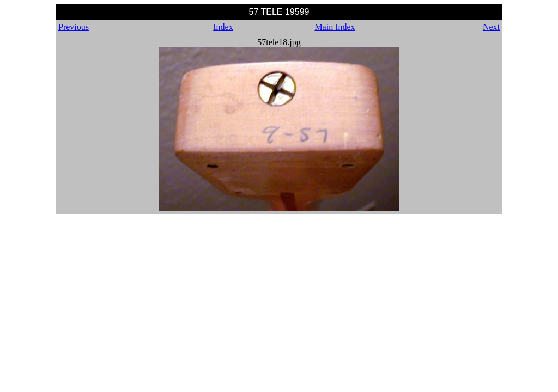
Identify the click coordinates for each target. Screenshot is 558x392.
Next (491, 27)
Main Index (335, 27)
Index (223, 27)
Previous (74, 27)
